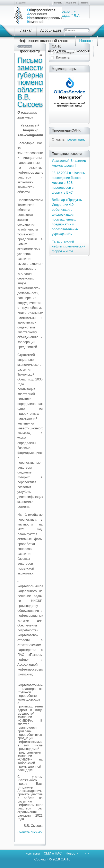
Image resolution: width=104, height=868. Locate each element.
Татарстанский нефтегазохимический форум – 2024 (69, 246)
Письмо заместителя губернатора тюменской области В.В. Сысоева (38, 82)
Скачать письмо (29, 832)
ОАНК (65, 859)
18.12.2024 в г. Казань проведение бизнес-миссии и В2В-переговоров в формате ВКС (68, 183)
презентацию (75, 139)
